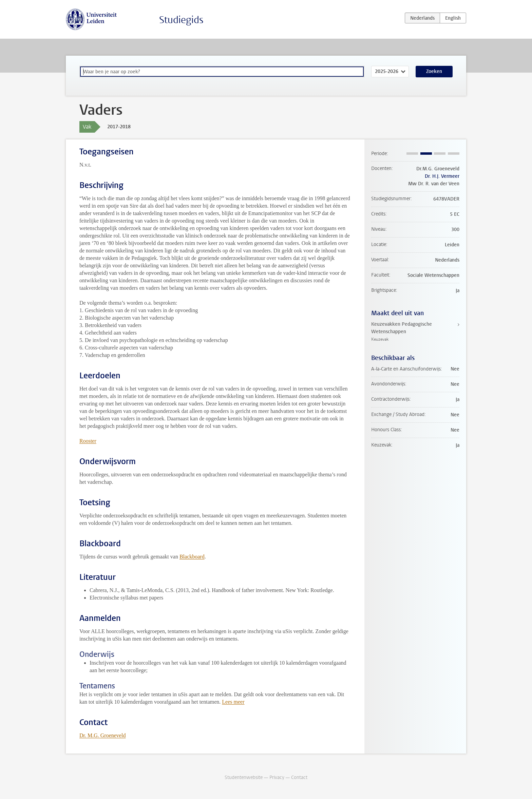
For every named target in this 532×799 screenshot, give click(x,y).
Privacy (277, 777)
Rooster (88, 441)
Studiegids (181, 20)
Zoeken (434, 71)
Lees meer (233, 702)
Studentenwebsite (244, 777)
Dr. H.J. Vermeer (442, 176)
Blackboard (192, 557)
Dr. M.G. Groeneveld (102, 735)
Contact (299, 777)
